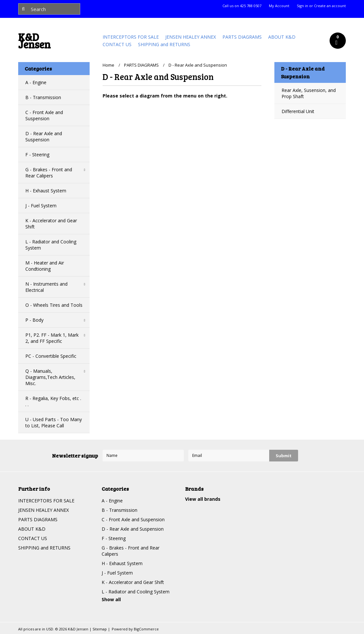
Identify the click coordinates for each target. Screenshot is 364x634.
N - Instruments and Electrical (46, 287)
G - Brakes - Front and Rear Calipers (49, 173)
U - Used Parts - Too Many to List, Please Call (54, 422)
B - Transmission (43, 97)
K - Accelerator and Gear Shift (51, 224)
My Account (279, 6)
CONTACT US (117, 44)
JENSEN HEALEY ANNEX (191, 37)
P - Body (34, 320)
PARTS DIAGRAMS (242, 37)
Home (108, 65)
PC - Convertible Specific (51, 356)
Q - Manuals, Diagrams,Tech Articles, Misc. (50, 377)
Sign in (302, 6)
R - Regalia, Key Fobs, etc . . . (53, 401)
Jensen (34, 42)
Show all (111, 599)
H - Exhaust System (46, 191)
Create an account (330, 6)
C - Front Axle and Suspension (44, 115)
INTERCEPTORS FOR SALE (131, 37)
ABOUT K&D (282, 37)
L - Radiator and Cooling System (51, 245)
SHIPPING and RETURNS (164, 44)
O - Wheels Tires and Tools (54, 305)
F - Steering (37, 155)
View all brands (203, 499)
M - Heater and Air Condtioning (45, 266)
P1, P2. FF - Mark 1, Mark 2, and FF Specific (52, 338)
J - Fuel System (41, 206)
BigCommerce (146, 629)
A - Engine (36, 82)
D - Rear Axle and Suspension (44, 136)
